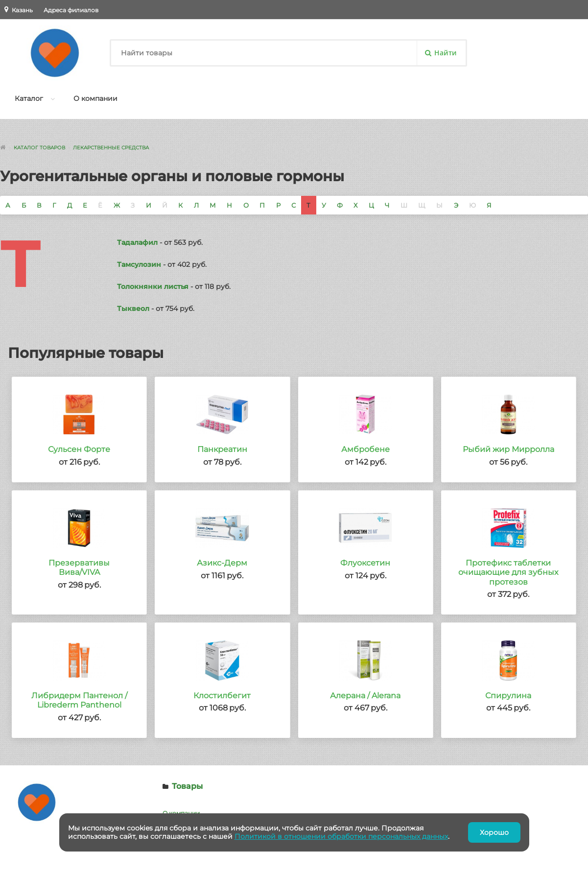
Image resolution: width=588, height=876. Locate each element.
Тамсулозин (139, 264)
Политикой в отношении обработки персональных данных (341, 836)
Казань (22, 10)
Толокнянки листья (153, 286)
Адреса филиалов (71, 10)
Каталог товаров (39, 148)
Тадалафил (137, 242)
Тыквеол (133, 308)
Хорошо (494, 832)
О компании (95, 98)
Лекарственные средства (111, 148)
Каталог (29, 98)
